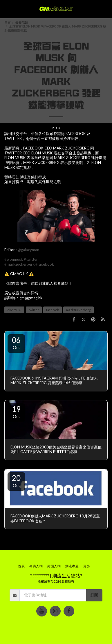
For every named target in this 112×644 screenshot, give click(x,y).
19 (16, 412)
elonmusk (14, 310)
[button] (6, 9)
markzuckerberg (78, 310)
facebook (53, 310)
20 (16, 481)
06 (16, 343)
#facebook (45, 264)
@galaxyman (28, 250)
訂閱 (94, 595)
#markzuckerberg (19, 264)
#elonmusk (14, 259)
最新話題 (22, 22)
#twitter (31, 259)
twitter (34, 310)
